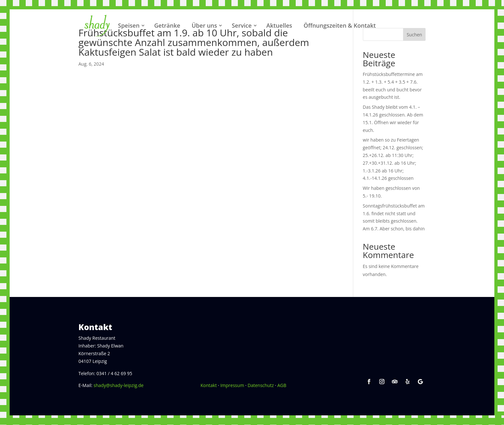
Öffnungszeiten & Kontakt (340, 25)
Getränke (167, 25)
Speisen (129, 25)
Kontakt (209, 385)
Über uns (204, 25)
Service (242, 25)
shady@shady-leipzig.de (119, 385)
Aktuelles (279, 25)
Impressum (232, 385)
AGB (282, 385)
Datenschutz (261, 385)
